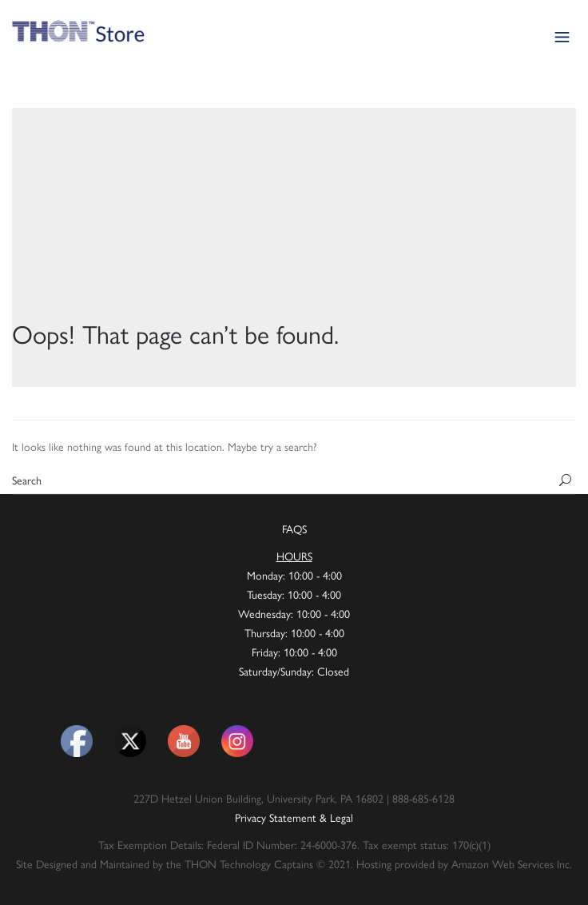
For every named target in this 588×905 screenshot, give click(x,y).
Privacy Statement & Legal (294, 817)
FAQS (294, 528)
